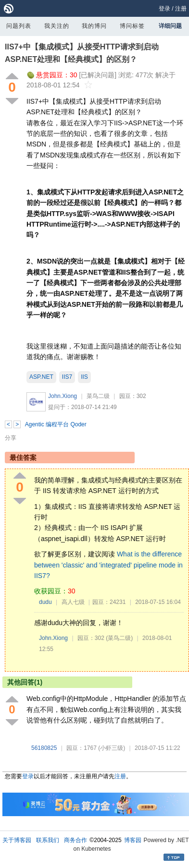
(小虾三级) (112, 748)
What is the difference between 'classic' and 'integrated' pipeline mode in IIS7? (108, 565)
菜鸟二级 (98, 396)
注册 (181, 9)
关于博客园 (17, 840)
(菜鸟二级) (119, 638)
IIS (84, 377)
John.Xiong (63, 396)
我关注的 (57, 26)
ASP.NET (41, 377)
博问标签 (132, 26)
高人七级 (73, 602)
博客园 (133, 840)
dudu (45, 602)
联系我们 (48, 840)
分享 (11, 438)
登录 (164, 9)
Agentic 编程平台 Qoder (56, 424)
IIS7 (67, 377)
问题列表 (19, 26)
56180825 (44, 748)
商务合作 (76, 840)
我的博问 (94, 26)
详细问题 (170, 26)
